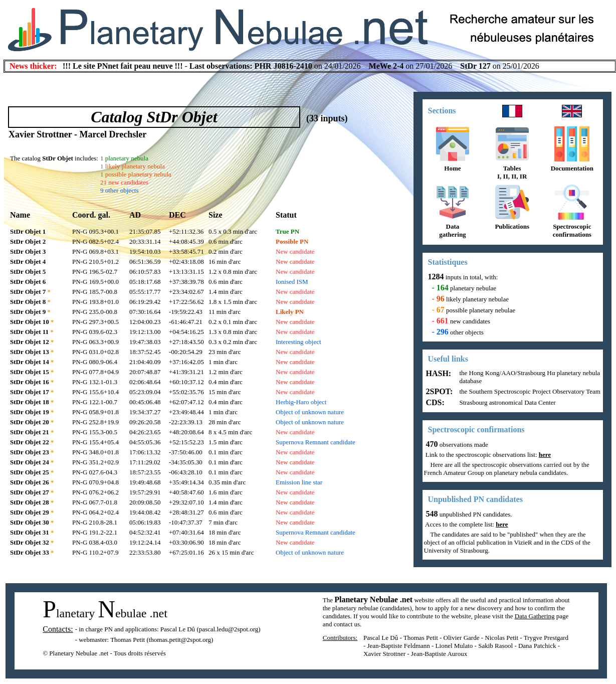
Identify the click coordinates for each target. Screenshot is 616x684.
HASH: (438, 373)
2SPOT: (439, 391)
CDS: (434, 402)
